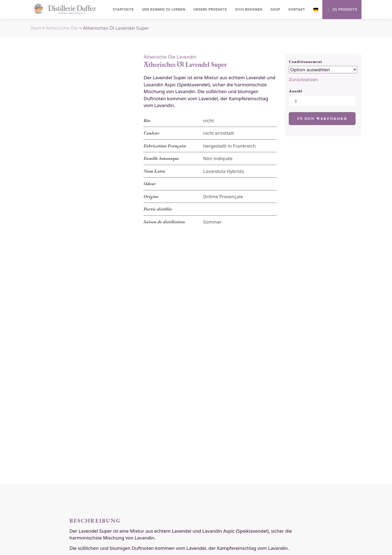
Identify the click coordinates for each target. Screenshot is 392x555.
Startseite (123, 10)
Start (36, 28)
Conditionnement (306, 62)
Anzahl (295, 91)
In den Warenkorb (322, 118)
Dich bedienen (249, 10)
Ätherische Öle (62, 28)
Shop (275, 10)
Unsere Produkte (210, 10)
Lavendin (186, 57)
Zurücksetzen (303, 79)
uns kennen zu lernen (164, 10)
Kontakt (297, 10)
